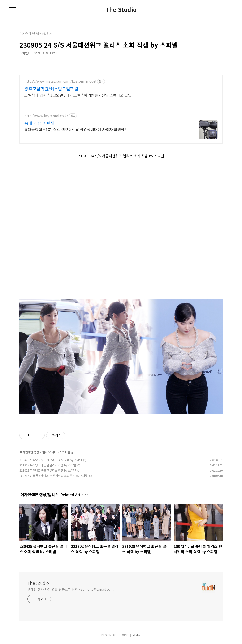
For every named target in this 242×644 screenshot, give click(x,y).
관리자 (137, 635)
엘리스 (46, 452)
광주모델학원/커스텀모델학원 (51, 89)
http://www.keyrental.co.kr (46, 116)
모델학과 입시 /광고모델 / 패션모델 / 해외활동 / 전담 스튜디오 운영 (78, 95)
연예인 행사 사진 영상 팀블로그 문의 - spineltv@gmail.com (71, 589)
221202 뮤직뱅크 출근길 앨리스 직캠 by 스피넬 (48, 465)
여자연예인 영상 (30, 452)
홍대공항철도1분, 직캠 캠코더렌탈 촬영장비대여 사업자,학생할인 (76, 129)
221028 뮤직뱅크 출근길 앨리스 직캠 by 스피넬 (48, 470)
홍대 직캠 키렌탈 (40, 123)
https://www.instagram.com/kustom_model (60, 81)
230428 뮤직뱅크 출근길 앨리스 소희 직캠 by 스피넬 (51, 460)
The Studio (121, 9)
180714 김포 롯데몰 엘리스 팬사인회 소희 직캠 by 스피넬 (54, 475)
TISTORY (122, 635)
